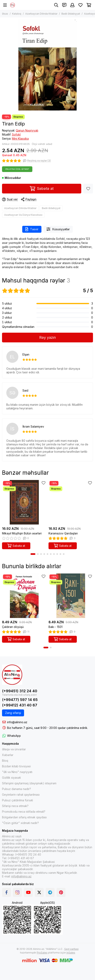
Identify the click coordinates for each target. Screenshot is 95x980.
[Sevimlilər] (80, 5)
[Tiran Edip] (47, 65)
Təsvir (32, 229)
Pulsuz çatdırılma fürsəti (17, 800)
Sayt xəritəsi (71, 949)
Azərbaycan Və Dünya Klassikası (23, 215)
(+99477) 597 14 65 (20, 700)
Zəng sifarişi (13, 713)
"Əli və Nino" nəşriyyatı (17, 772)
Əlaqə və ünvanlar (14, 749)
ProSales (42, 953)
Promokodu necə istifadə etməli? (24, 812)
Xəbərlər (8, 755)
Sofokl (16, 134)
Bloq (5, 761)
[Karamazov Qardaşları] (71, 502)
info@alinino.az (17, 722)
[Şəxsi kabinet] (72, 5)
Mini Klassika (20, 139)
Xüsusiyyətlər (58, 229)
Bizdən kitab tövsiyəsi (16, 766)
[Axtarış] (56, 5)
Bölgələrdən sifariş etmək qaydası (24, 817)
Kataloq (17, 14)
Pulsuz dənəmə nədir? (16, 789)
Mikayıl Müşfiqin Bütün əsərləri (22, 533)
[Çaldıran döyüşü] (24, 596)
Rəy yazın (47, 337)
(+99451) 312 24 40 (20, 691)
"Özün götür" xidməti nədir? (20, 823)
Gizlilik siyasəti (11, 778)
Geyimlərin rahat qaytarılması (21, 795)
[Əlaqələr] (64, 5)
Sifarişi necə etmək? (15, 806)
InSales (71, 953)
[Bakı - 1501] (71, 596)
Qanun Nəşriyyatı (27, 130)
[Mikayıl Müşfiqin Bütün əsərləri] (24, 502)
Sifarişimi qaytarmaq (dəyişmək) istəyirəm (29, 783)
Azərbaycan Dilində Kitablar (41, 14)
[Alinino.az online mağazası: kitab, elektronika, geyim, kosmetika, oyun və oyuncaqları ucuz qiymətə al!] (13, 5)
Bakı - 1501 (55, 627)
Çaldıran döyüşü (13, 627)
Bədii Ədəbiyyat (71, 14)
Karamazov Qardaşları (63, 533)
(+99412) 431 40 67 (20, 705)
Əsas (5, 14)
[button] (33, 554)
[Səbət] (89, 5)
